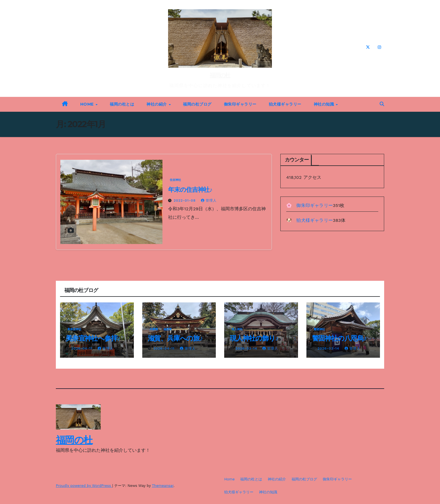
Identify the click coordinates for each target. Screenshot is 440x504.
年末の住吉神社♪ (190, 190)
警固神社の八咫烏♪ (339, 338)
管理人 (209, 200)
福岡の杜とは (122, 104)
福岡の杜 (220, 75)
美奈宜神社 (74, 329)
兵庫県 (154, 329)
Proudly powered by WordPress (84, 486)
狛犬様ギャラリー (285, 104)
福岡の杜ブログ (197, 104)
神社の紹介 (157, 104)
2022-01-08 (185, 200)
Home (88, 104)
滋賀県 (168, 329)
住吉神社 (175, 180)
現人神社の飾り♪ (254, 338)
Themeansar (163, 486)
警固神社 (319, 329)
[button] (382, 104)
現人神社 (237, 329)
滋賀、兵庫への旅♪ (175, 338)
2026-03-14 (247, 348)
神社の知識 (325, 104)
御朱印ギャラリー (240, 104)
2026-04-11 (82, 348)
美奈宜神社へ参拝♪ (93, 338)
